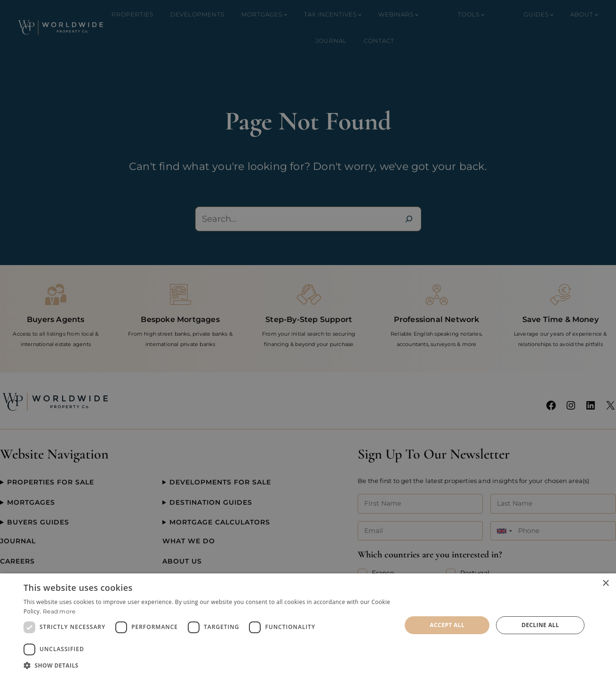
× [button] (605, 584)
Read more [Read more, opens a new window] (59, 611)
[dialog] (308, 625)
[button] (207, 665)
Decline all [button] (540, 625)
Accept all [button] (447, 625)
